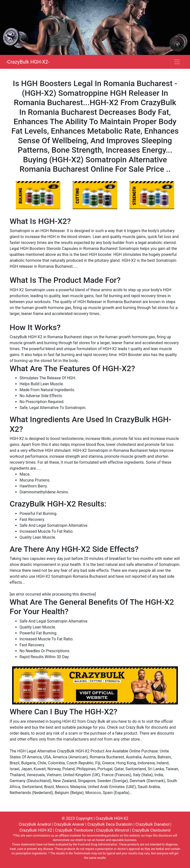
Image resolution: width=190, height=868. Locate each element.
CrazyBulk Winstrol (112, 830)
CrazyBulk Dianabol (152, 824)
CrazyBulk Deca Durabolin (110, 824)
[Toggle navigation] (177, 62)
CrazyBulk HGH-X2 (112, 818)
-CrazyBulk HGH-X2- (28, 62)
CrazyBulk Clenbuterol (151, 830)
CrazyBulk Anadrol (35, 824)
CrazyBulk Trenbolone (74, 830)
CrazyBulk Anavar (69, 824)
